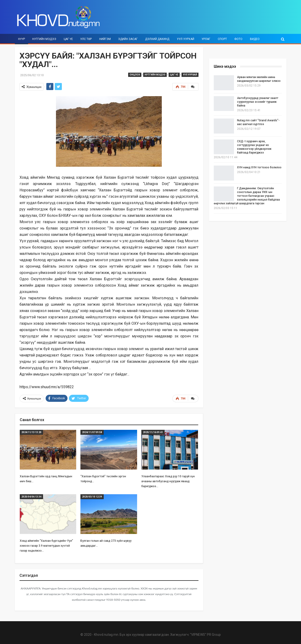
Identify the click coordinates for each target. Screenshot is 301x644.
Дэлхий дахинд (157, 39)
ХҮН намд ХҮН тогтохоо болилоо (259, 167)
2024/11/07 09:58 (92, 432)
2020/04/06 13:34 (31, 496)
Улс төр (86, 39)
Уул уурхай (186, 39)
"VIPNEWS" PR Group (205, 635)
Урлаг (206, 39)
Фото (238, 39)
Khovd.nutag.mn (106, 635)
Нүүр (22, 39)
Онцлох (135, 75)
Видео (255, 39)
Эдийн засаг (128, 39)
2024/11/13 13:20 (31, 432)
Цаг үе (68, 39)
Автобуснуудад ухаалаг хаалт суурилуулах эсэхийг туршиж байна (258, 102)
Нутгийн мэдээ (44, 39)
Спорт (222, 39)
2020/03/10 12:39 (92, 496)
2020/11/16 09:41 (153, 432)
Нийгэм (105, 39)
